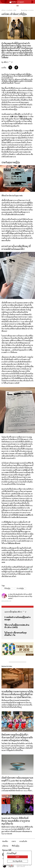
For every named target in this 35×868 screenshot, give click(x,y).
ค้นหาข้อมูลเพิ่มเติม (17, 861)
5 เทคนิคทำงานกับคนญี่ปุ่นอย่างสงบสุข (17, 618)
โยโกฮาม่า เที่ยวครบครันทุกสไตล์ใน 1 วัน (16, 634)
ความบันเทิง (23, 841)
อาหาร (14, 841)
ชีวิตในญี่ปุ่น (16, 846)
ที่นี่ (29, 569)
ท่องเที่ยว (5, 841)
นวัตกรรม (5, 846)
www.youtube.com (6, 601)
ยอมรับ (17, 857)
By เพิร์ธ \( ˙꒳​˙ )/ (7, 62)
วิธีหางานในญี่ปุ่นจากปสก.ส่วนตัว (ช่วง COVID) (17, 626)
